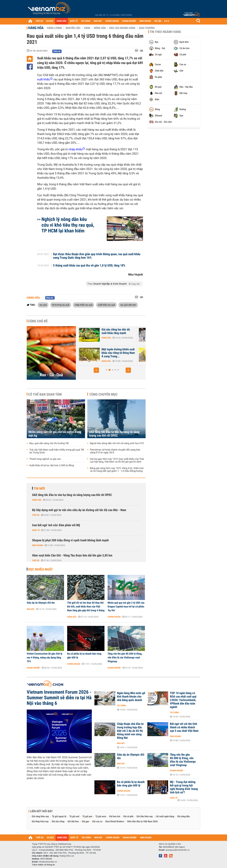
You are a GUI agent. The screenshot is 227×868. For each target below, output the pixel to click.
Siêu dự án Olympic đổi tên (41, 603)
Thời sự (36, 515)
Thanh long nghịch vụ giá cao (45, 459)
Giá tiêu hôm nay (145, 817)
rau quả (43, 305)
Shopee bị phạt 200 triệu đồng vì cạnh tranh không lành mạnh (70, 540)
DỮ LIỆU (158, 21)
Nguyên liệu (73, 28)
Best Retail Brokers (115, 822)
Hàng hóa (36, 28)
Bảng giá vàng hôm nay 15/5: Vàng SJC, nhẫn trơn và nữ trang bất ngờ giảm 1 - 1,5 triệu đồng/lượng (117, 470)
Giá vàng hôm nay (40, 817)
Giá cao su (97, 822)
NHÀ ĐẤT (98, 21)
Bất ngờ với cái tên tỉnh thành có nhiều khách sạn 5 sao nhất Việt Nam (184, 727)
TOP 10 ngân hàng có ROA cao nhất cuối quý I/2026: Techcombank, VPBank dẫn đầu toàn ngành (183, 700)
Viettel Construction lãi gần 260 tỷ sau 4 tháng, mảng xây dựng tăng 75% (45, 658)
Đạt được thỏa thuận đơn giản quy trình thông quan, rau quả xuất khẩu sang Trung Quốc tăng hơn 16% (97, 256)
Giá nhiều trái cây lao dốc (94, 349)
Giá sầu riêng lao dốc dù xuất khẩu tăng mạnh (153, 331)
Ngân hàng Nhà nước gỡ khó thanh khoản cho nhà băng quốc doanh (131, 697)
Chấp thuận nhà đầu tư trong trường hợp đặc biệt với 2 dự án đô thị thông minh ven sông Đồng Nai (130, 731)
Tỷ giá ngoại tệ (59, 817)
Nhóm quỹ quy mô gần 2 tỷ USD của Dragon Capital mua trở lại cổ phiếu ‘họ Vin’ (126, 607)
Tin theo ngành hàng (165, 32)
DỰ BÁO (50, 21)
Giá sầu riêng (58, 822)
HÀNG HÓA (62, 21)
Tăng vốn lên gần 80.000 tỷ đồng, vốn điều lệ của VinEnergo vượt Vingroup (125, 658)
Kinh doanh (38, 545)
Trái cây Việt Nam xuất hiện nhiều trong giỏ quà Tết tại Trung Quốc (57, 451)
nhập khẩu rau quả (83, 305)
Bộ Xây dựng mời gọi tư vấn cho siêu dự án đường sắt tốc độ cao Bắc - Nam (79, 510)
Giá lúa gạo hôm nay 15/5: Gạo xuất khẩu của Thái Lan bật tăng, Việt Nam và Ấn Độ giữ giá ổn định (117, 460)
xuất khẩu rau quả (106, 305)
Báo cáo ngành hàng (122, 28)
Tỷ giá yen (87, 817)
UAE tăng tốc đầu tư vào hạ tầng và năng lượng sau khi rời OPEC (114, 434)
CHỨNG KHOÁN (112, 21)
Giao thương (147, 28)
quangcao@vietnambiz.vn (178, 850)
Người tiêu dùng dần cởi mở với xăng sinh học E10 (117, 443)
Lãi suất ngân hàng (165, 817)
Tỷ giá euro (101, 817)
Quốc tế (36, 530)
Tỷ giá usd (74, 817)
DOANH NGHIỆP (129, 21)
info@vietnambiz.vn (48, 862)
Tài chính (121, 706)
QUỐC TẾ (74, 21)
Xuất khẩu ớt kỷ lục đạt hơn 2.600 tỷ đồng (52, 465)
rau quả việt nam (128, 305)
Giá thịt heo (73, 822)
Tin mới (39, 488)
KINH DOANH (145, 21)
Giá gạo (85, 822)
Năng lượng (54, 28)
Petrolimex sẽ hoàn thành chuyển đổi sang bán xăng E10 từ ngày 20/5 (115, 451)
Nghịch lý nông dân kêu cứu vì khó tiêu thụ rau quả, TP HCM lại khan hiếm (68, 225)
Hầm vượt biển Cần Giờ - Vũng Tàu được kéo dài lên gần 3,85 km (72, 556)
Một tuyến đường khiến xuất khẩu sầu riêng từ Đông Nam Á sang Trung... (156, 353)
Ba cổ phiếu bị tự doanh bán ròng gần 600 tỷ (84, 656)
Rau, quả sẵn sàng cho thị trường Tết (49, 443)
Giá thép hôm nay (40, 822)
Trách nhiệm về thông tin (43, 865)
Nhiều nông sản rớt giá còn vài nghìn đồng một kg (55, 434)
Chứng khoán (114, 617)
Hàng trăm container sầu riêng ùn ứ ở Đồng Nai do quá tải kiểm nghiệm (94, 333)
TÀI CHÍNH (86, 21)
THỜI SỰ (39, 21)
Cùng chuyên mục (104, 394)
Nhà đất (31, 609)
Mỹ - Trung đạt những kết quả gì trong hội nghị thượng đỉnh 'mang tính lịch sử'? (184, 787)
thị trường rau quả (61, 305)
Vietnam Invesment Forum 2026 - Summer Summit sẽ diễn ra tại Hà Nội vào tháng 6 (59, 698)
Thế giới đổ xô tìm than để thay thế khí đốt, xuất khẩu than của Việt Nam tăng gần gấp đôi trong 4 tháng (86, 607)
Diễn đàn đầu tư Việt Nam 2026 (142, 822)
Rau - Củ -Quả (51, 375)
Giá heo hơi (115, 817)
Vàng (87, 28)
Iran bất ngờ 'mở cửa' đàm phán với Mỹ (56, 525)
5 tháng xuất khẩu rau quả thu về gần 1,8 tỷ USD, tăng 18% (89, 266)
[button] (96, 370)
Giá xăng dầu (183, 817)
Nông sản (100, 28)
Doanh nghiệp (33, 668)
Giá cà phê (128, 817)
